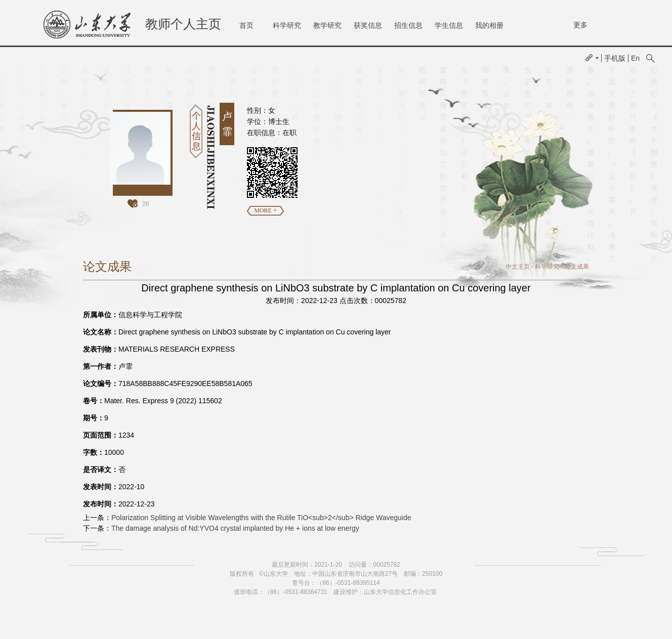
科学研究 (287, 25)
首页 (246, 25)
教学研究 (327, 25)
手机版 (615, 58)
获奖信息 (368, 25)
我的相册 (489, 25)
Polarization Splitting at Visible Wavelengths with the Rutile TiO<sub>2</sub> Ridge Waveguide (261, 518)
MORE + (265, 210)
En (635, 58)
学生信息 (449, 25)
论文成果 (577, 267)
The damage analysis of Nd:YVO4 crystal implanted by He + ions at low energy (235, 528)
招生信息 (408, 25)
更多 (580, 25)
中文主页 (518, 267)
